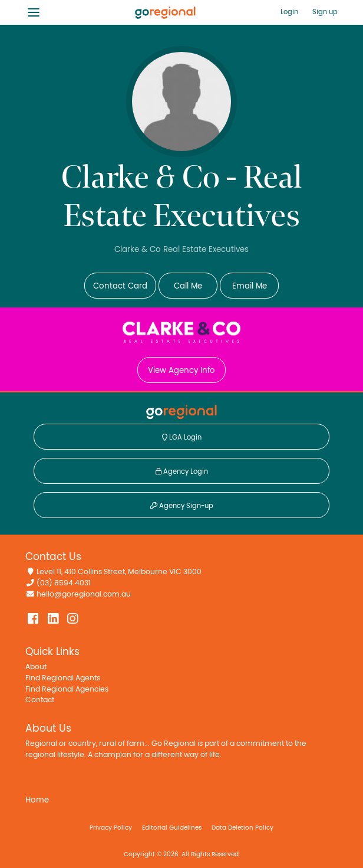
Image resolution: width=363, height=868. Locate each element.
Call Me (188, 286)
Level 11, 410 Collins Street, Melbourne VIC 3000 (119, 572)
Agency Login (182, 471)
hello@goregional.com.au (84, 595)
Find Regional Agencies (67, 690)
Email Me (250, 286)
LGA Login (182, 437)
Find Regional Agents (63, 678)
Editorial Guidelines (172, 828)
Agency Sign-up (182, 506)
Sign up (325, 12)
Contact (40, 700)
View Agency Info (181, 371)
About (36, 667)
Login (289, 12)
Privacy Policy (111, 828)
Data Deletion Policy (242, 828)
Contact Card (120, 286)
